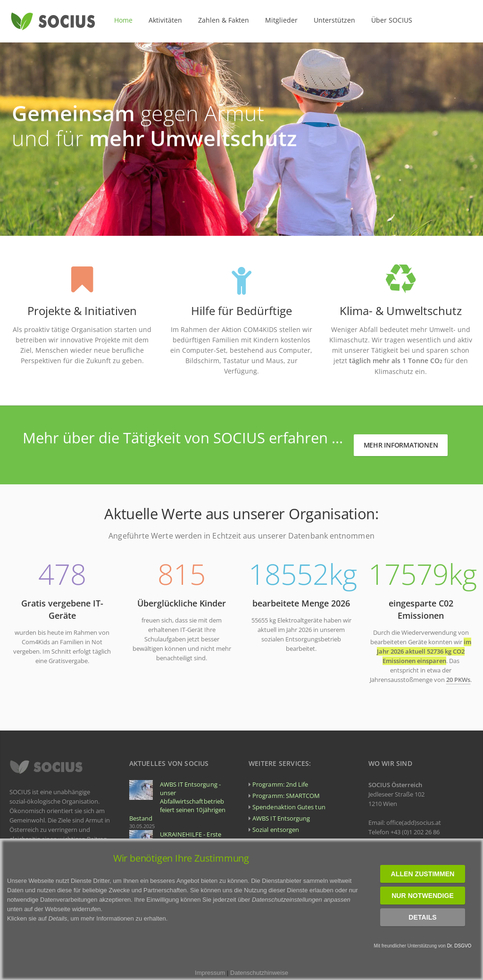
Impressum (210, 973)
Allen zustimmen (423, 874)
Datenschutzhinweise (259, 973)
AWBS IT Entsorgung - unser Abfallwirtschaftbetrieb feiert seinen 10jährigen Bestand (178, 801)
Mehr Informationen (401, 445)
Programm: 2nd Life (280, 784)
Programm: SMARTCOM (286, 796)
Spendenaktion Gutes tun (289, 807)
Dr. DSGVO (459, 946)
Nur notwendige (423, 896)
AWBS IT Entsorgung (281, 818)
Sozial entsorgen (276, 830)
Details (422, 917)
